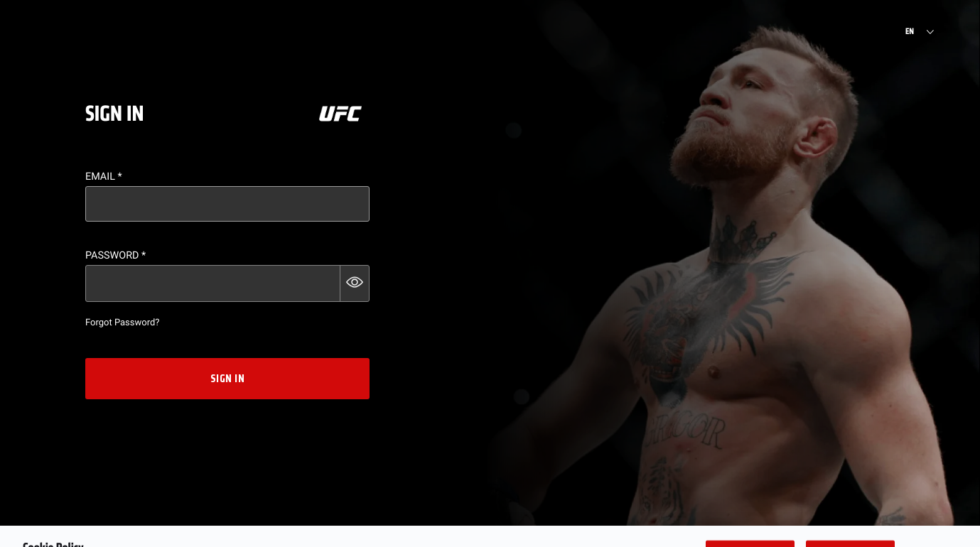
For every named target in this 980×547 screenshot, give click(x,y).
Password (115, 255)
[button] (355, 283)
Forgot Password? (122, 323)
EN (910, 32)
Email (104, 177)
